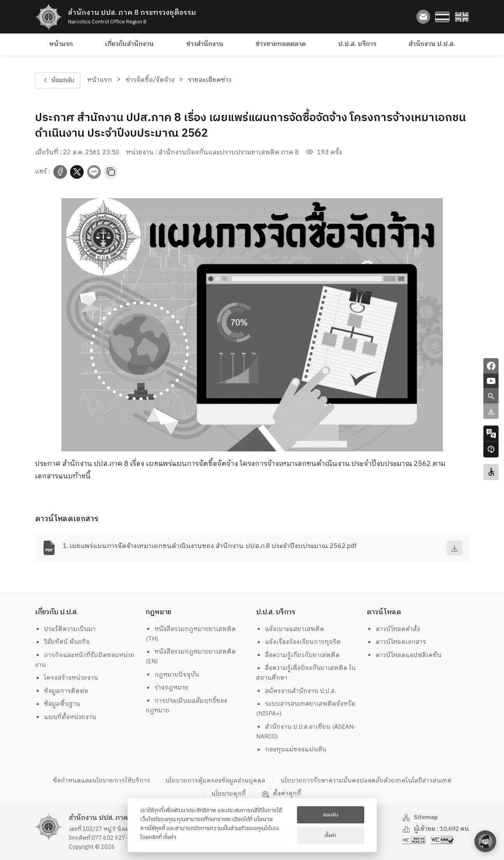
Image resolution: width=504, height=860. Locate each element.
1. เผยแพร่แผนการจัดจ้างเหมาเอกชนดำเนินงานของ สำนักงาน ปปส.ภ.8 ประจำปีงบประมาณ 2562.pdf (210, 546)
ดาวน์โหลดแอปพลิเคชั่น (404, 655)
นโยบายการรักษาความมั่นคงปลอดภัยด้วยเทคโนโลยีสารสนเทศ (366, 781)
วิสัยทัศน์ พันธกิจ (62, 642)
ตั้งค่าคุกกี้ (281, 794)
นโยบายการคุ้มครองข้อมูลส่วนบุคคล (215, 781)
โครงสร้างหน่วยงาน (67, 678)
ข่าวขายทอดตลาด (281, 44)
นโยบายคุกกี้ (229, 794)
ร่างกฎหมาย (167, 688)
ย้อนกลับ (58, 80)
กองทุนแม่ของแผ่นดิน (291, 750)
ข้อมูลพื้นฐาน (58, 704)
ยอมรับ (331, 815)
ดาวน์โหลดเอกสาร (396, 642)
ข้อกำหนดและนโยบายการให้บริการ (102, 781)
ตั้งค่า (170, 837)
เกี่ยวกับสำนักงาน (129, 44)
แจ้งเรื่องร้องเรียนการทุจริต (299, 642)
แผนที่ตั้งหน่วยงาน (66, 717)
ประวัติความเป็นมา (65, 629)
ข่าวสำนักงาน (205, 44)
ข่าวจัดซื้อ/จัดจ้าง (150, 80)
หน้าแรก (61, 44)
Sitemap (420, 817)
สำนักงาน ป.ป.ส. (432, 44)
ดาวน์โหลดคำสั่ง (393, 629)
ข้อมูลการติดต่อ (61, 691)
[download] (455, 548)
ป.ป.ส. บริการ (357, 44)
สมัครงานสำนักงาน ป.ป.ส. (296, 691)
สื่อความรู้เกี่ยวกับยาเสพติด (298, 655)
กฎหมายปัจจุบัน (172, 675)
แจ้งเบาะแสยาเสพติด (290, 629)
